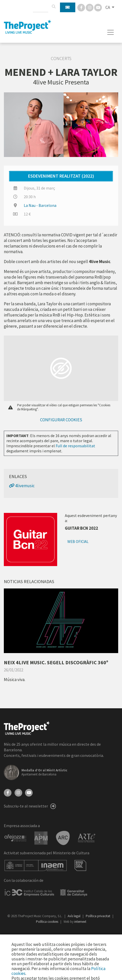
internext (80, 922)
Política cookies (47, 922)
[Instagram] (90, 7)
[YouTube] (29, 792)
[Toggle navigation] (111, 32)
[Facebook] (82, 7)
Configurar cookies (61, 420)
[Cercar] (54, 7)
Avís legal (74, 916)
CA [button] (108, 7)
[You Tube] (98, 7)
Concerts (61, 59)
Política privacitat (98, 916)
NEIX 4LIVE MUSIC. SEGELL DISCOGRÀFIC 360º (56, 662)
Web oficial (78, 542)
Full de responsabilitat (75, 446)
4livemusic (22, 486)
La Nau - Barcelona (40, 205)
